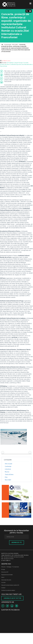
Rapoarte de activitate (7, 575)
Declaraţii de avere (6, 580)
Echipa (3, 569)
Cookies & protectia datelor (8, 590)
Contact (3, 588)
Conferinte (13, 64)
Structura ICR (5, 572)
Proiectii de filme (5, 64)
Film (6, 477)
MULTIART (8, 480)
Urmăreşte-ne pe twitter (12, 598)
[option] (14, 437)
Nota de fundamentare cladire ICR (10, 585)
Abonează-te (17, 542)
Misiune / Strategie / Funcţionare (10, 567)
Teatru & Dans (9, 475)
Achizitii (3, 582)
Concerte (26, 63)
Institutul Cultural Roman (16, 63)
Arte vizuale (8, 464)
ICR (8, 63)
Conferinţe (8, 466)
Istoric (3, 577)
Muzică (7, 472)
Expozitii (18, 64)
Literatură (8, 469)
